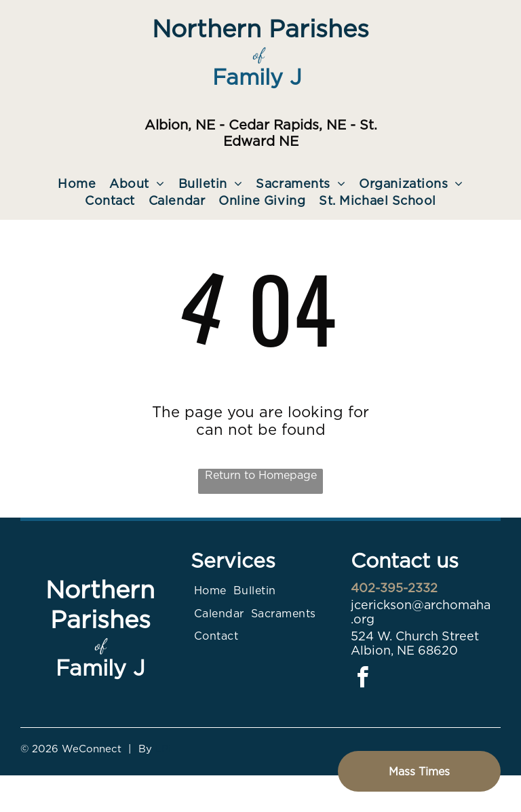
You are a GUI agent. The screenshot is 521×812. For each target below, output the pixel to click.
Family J (257, 77)
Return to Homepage (261, 475)
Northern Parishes (260, 28)
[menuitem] (77, 183)
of (258, 54)
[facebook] (363, 679)
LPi (163, 749)
